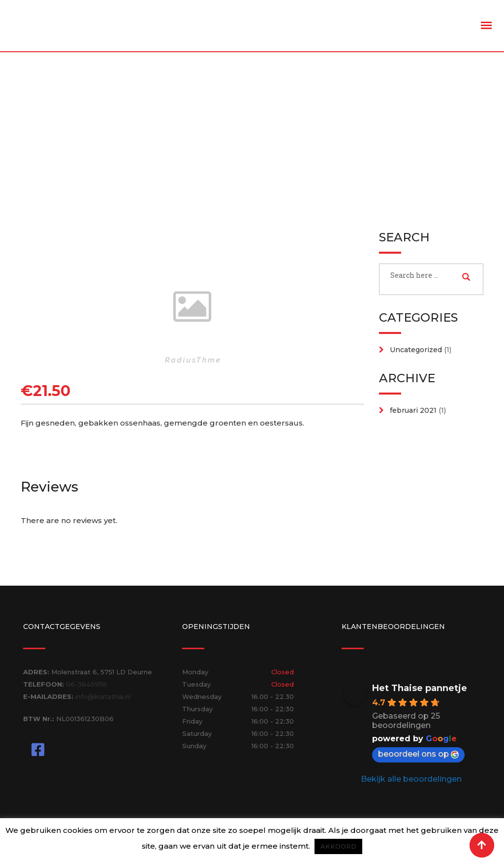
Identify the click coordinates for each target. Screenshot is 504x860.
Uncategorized (416, 350)
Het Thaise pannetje (420, 688)
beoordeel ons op (418, 754)
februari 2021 (413, 410)
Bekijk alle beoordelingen (411, 779)
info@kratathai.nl (103, 696)
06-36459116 (87, 684)
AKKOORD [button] (338, 846)
